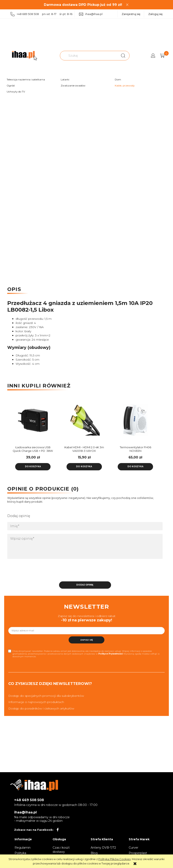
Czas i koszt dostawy (61, 848)
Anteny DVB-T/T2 (103, 846)
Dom (118, 79)
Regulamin (23, 846)
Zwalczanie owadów (73, 86)
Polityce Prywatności (111, 653)
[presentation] (36, 570)
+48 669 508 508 (29, 799)
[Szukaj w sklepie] (89, 56)
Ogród (11, 86)
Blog (94, 852)
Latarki (65, 79)
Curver (133, 846)
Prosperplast (138, 852)
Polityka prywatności (23, 854)
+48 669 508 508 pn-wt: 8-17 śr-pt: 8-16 (41, 14)
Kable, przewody (125, 86)
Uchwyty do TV (16, 92)
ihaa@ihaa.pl (91, 14)
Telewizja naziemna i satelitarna (26, 79)
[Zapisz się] (86, 639)
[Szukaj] (123, 56)
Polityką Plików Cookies (114, 859)
